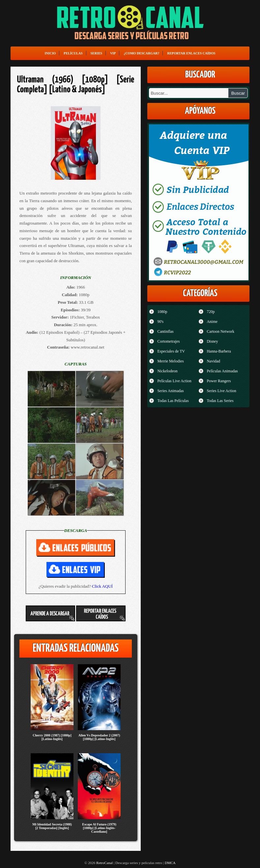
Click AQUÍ (102, 586)
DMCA (170, 863)
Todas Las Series (220, 401)
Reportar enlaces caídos (191, 53)
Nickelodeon (167, 371)
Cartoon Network (220, 331)
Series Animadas (170, 391)
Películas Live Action (174, 381)
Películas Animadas (222, 371)
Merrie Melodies (170, 361)
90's (160, 322)
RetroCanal (104, 863)
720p (211, 312)
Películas (73, 53)
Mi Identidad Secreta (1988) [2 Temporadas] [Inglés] (52, 826)
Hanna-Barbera (219, 351)
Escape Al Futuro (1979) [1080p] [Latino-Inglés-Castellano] (99, 828)
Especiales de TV (171, 351)
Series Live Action (221, 391)
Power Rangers (219, 381)
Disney (212, 341)
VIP (113, 53)
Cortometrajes (168, 341)
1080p (162, 312)
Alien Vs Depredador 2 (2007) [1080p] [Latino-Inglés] (99, 737)
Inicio (50, 53)
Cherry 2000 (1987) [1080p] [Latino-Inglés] (52, 737)
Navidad (213, 361)
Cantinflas (165, 331)
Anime (212, 322)
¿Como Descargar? (141, 53)
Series (97, 53)
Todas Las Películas (173, 401)
